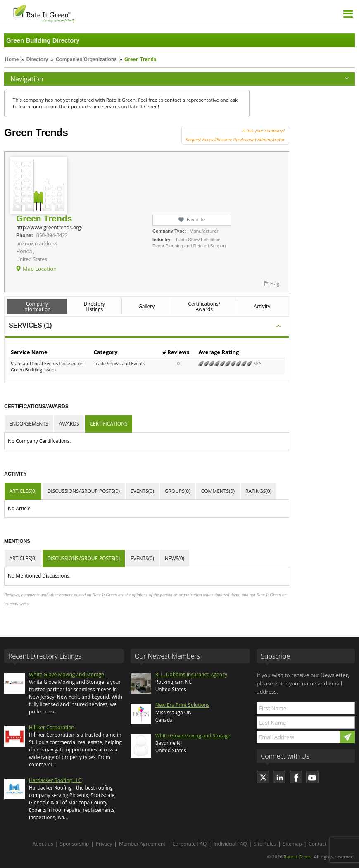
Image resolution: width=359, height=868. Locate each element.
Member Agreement (142, 844)
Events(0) (142, 491)
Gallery (146, 306)
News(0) (175, 558)
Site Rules (265, 844)
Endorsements (29, 424)
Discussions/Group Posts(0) (83, 491)
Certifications (109, 424)
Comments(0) (218, 491)
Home (12, 59)
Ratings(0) (258, 491)
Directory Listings (95, 307)
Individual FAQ (230, 844)
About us (43, 844)
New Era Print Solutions (182, 705)
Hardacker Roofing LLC (55, 780)
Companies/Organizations (86, 59)
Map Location (40, 269)
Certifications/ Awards (204, 307)
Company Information (37, 307)
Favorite (196, 220)
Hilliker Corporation (52, 727)
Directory (37, 59)
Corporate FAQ (189, 844)
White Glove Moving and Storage (67, 674)
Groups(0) (178, 491)
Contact (317, 844)
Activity (262, 306)
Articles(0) (23, 491)
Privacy (104, 844)
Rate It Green (297, 857)
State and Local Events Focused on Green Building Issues (47, 366)
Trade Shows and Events (119, 363)
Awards (69, 424)
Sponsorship (74, 844)
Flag (275, 284)
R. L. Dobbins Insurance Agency (191, 674)
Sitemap (292, 844)
